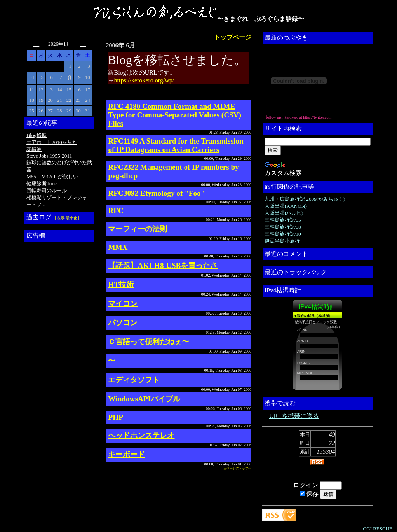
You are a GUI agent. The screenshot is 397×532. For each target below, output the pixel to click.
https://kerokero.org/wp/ (144, 80)
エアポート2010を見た (52, 142)
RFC (116, 211)
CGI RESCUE (378, 529)
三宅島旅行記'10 (283, 234)
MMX (118, 247)
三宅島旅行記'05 (283, 220)
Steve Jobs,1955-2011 (49, 156)
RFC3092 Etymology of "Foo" (156, 193)
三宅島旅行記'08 (283, 227)
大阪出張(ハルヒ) (284, 213)
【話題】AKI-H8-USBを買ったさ (163, 265)
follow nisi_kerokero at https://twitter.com (299, 117)
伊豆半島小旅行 (282, 241)
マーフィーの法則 (138, 229)
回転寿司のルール (47, 190)
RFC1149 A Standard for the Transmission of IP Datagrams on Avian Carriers (176, 145)
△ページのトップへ (237, 468)
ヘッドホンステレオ (141, 435)
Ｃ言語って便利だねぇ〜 (149, 342)
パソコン (123, 323)
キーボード (126, 454)
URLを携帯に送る (294, 416)
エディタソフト (134, 380)
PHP (115, 417)
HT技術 (121, 284)
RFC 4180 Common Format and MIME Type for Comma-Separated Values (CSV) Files (175, 115)
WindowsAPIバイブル (144, 399)
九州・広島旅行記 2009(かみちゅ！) (305, 199)
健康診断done (42, 183)
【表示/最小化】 (67, 218)
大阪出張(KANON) (286, 206)
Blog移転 (37, 135)
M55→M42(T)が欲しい (52, 176)
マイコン (123, 304)
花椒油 (34, 149)
